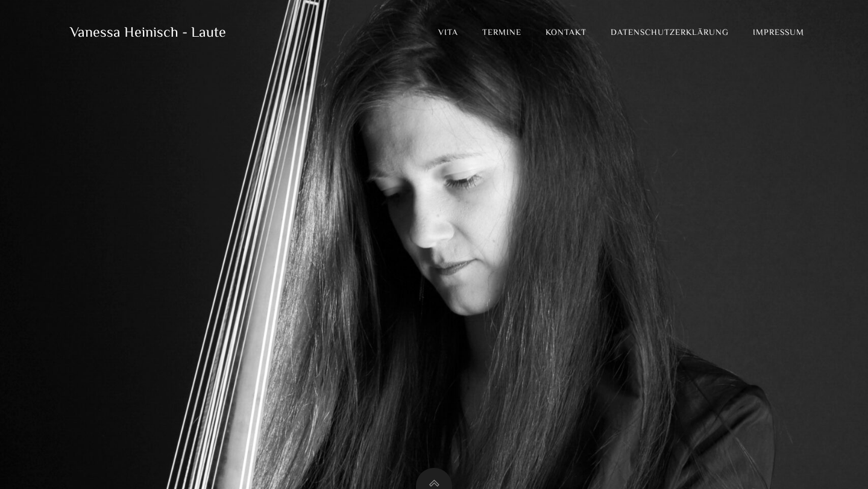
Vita (448, 33)
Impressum (778, 33)
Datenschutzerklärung (670, 33)
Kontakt (566, 33)
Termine (502, 33)
